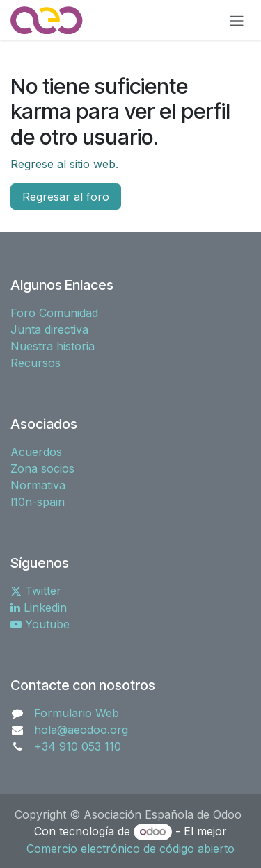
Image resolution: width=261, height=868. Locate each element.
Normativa (38, 485)
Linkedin (39, 607)
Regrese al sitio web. (64, 164)
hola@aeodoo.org (81, 730)
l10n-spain (38, 502)
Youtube (40, 624)
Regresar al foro (66, 197)
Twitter (36, 591)
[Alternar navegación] (237, 20)
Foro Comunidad (54, 313)
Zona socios (42, 468)
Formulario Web (77, 713)
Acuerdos (36, 452)
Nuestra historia (53, 346)
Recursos (35, 363)
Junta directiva (49, 329)
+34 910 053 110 (78, 746)
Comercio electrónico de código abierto (130, 849)
